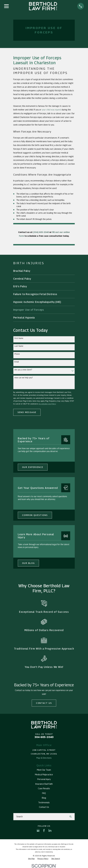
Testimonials (44, 803)
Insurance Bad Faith (44, 784)
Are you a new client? (23, 370)
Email (17, 362)
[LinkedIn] (50, 830)
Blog (44, 798)
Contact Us (44, 703)
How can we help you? (24, 378)
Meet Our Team (44, 770)
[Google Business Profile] (38, 830)
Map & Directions (44, 758)
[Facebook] (44, 830)
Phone (17, 354)
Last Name (19, 346)
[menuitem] (44, 271)
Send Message (27, 412)
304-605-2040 (44, 737)
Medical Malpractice (44, 775)
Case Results (44, 788)
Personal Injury (44, 779)
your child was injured (51, 110)
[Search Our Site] (71, 817)
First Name (19, 338)
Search (19, 817)
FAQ (44, 793)
